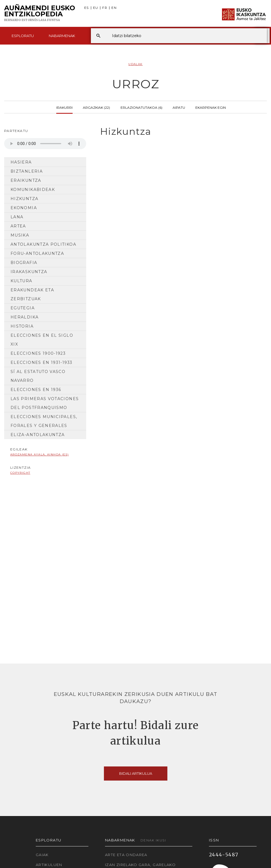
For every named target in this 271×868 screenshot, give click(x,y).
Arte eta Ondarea (126, 855)
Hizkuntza (24, 199)
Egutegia (23, 308)
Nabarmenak (62, 36)
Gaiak (42, 855)
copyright (20, 473)
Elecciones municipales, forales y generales (44, 421)
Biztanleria (27, 171)
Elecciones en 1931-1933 (41, 362)
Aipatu (179, 107)
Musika (20, 235)
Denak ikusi (153, 840)
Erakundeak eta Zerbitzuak (32, 294)
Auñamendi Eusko (40, 14)
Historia (22, 326)
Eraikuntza (26, 180)
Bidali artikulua (136, 773)
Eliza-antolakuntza (38, 435)
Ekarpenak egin (211, 107)
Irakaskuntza (29, 272)
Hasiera (21, 162)
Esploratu (23, 36)
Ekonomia (24, 208)
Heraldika (25, 317)
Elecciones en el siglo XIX (42, 340)
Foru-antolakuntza (37, 253)
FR (105, 8)
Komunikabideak (33, 190)
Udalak (135, 64)
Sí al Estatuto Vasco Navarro (38, 376)
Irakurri (64, 107)
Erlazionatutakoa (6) (141, 107)
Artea (18, 226)
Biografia (24, 263)
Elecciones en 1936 (36, 390)
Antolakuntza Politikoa (43, 244)
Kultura (21, 281)
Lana (17, 217)
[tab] (181, 132)
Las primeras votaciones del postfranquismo (45, 403)
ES (87, 8)
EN (114, 8)
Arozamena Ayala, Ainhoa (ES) (39, 454)
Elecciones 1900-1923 (38, 353)
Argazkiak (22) (96, 107)
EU (96, 8)
